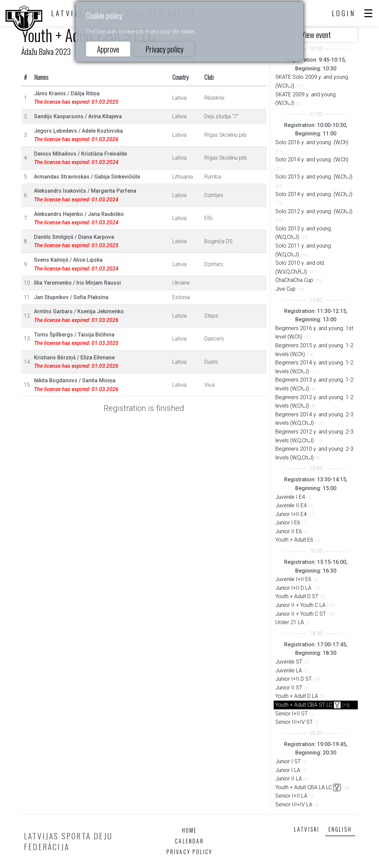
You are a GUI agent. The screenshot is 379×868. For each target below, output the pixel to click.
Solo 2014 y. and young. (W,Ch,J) (314, 194)
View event (316, 34)
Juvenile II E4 (291, 505)
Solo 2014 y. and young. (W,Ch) (312, 159)
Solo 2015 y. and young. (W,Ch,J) (314, 177)
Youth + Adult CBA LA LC (304, 787)
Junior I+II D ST (294, 679)
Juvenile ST (289, 662)
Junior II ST (289, 688)
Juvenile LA (289, 670)
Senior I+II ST (291, 714)
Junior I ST (288, 761)
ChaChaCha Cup (294, 280)
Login (344, 13)
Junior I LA (288, 770)
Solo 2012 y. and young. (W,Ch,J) (314, 211)
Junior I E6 (288, 523)
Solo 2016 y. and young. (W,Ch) (312, 142)
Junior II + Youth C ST (301, 614)
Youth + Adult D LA (297, 696)
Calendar (189, 841)
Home (190, 830)
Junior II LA (289, 779)
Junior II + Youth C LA (300, 605)
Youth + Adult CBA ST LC (304, 705)
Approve (108, 49)
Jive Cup (285, 289)
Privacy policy (164, 49)
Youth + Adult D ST (297, 596)
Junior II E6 (289, 531)
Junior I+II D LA (293, 588)
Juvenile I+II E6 (293, 579)
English (340, 829)
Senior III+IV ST (294, 722)
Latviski (307, 829)
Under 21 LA (290, 622)
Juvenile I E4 (290, 497)
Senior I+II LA (291, 796)
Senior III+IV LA (294, 805)
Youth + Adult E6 (294, 540)
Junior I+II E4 (291, 514)
